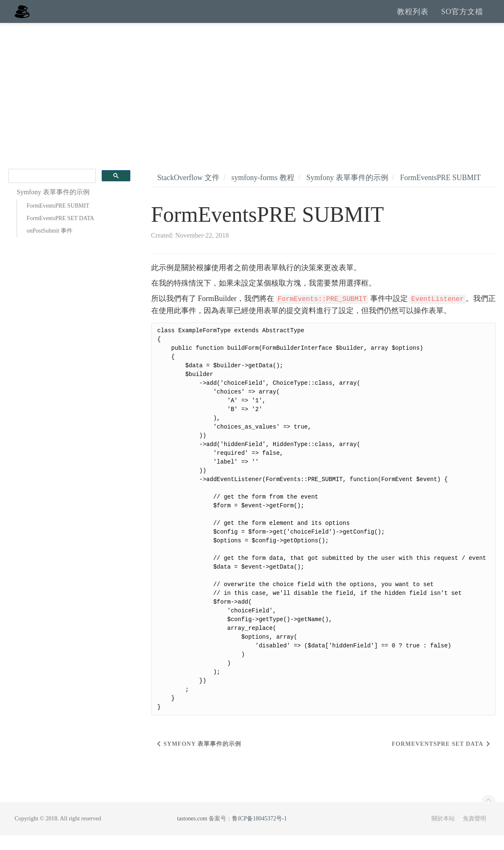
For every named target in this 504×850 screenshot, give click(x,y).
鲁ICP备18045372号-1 (259, 833)
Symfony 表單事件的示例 (348, 192)
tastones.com (192, 833)
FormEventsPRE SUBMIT (58, 220)
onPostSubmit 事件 (50, 245)
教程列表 (413, 19)
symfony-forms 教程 (263, 192)
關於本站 (443, 833)
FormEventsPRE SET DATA (60, 233)
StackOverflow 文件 (188, 192)
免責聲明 (474, 833)
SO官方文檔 (462, 19)
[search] (51, 191)
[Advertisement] (252, 100)
